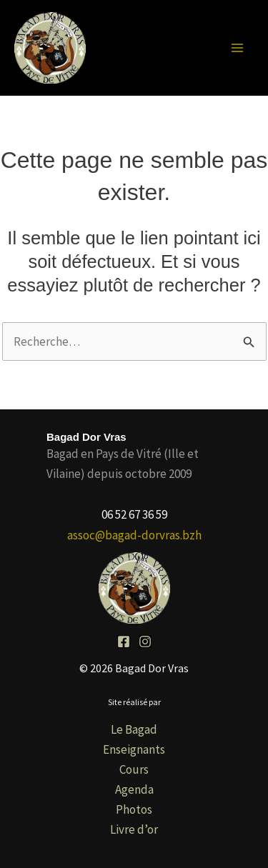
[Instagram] (145, 642)
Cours (134, 769)
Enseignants (134, 749)
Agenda (134, 789)
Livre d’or (134, 829)
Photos (134, 809)
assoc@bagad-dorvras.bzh (134, 535)
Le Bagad (134, 729)
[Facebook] (124, 642)
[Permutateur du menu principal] (238, 48)
